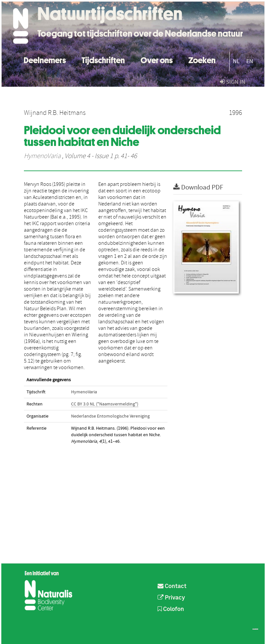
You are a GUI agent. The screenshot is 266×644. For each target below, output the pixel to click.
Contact (172, 586)
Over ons (157, 59)
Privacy (171, 598)
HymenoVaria (42, 156)
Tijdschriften (103, 59)
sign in (233, 82)
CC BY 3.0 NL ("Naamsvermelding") (105, 404)
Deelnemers (45, 59)
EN (250, 61)
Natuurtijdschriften (110, 14)
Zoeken (202, 59)
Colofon (171, 609)
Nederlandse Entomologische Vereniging (110, 416)
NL (236, 61)
